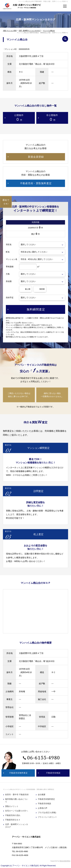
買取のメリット (12, 806)
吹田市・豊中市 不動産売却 (17, 795)
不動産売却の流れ (13, 815)
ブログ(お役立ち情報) (47, 813)
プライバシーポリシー (47, 817)
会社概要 (42, 795)
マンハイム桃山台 (49, 31)
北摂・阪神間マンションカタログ (30, 31)
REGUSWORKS (65, 861)
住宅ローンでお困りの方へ (17, 811)
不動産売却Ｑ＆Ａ (13, 820)
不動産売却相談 (44, 804)
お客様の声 (43, 808)
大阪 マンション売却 (10, 31)
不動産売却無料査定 (46, 799)
